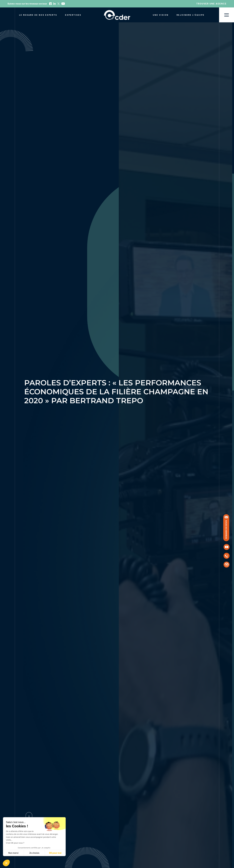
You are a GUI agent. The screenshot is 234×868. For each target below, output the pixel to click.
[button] (6, 863)
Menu (227, 15)
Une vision (161, 15)
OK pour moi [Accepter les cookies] (55, 853)
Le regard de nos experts (38, 15)
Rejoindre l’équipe (190, 15)
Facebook (51, 4)
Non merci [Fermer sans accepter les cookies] (13, 853)
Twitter (59, 4)
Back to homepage (117, 15)
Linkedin (54, 4)
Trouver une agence (211, 4)
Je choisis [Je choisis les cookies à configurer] (34, 853)
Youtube (63, 4)
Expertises (73, 15)
